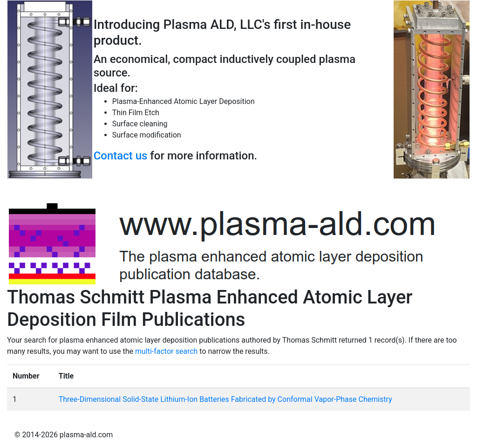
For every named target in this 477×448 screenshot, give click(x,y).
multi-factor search (166, 351)
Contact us (121, 156)
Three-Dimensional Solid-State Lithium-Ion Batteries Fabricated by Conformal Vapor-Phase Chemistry (225, 399)
